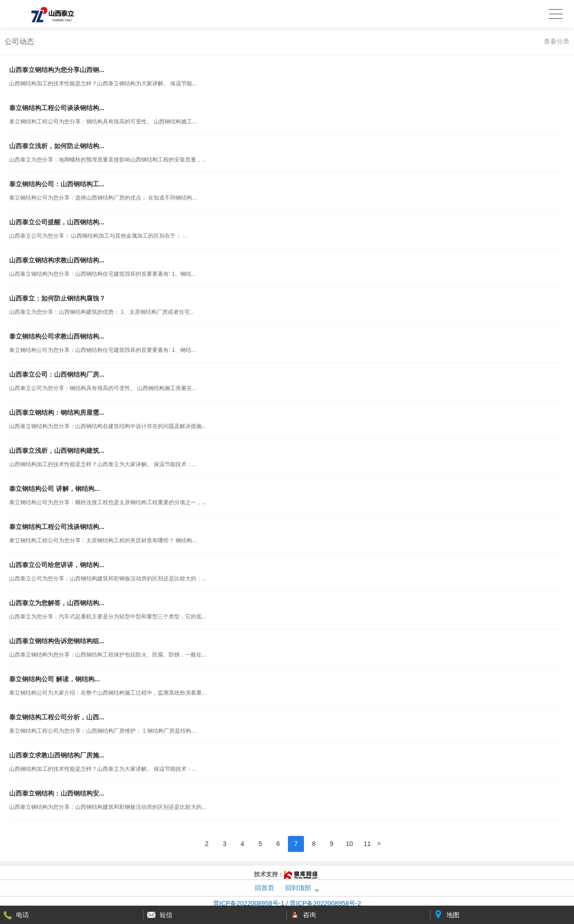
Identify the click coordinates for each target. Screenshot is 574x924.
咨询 (309, 915)
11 (367, 844)
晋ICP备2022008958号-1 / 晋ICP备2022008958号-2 (287, 903)
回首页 (265, 888)
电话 (22, 915)
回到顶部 (298, 888)
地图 (453, 915)
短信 (166, 915)
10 (349, 844)
